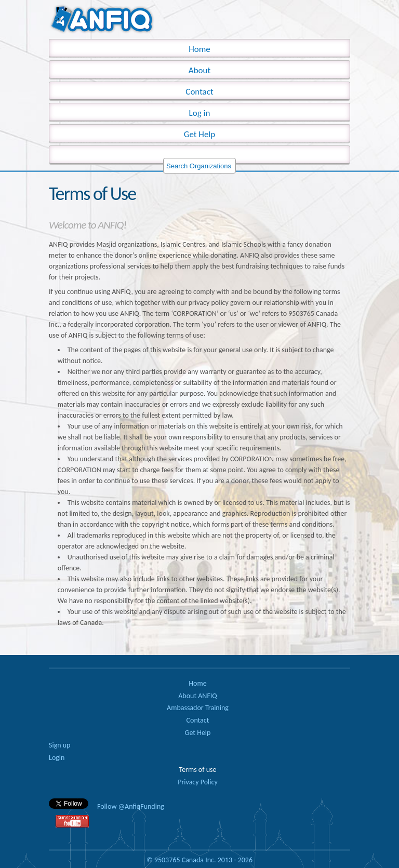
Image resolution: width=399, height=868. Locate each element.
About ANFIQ (198, 696)
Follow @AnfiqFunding (131, 806)
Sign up (59, 745)
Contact (199, 92)
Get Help (200, 134)
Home (197, 683)
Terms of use (198, 770)
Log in (200, 113)
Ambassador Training (198, 708)
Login (57, 758)
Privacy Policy (198, 782)
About (199, 70)
